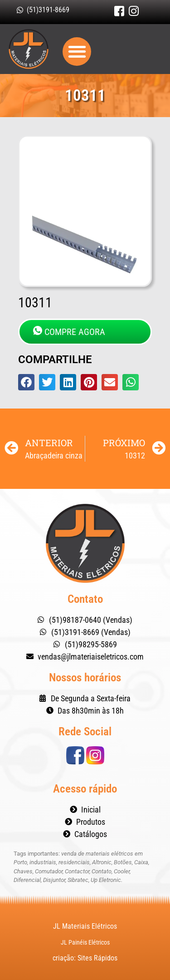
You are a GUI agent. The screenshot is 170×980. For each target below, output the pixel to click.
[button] (77, 52)
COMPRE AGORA (69, 332)
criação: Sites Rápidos (85, 958)
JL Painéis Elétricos (85, 942)
